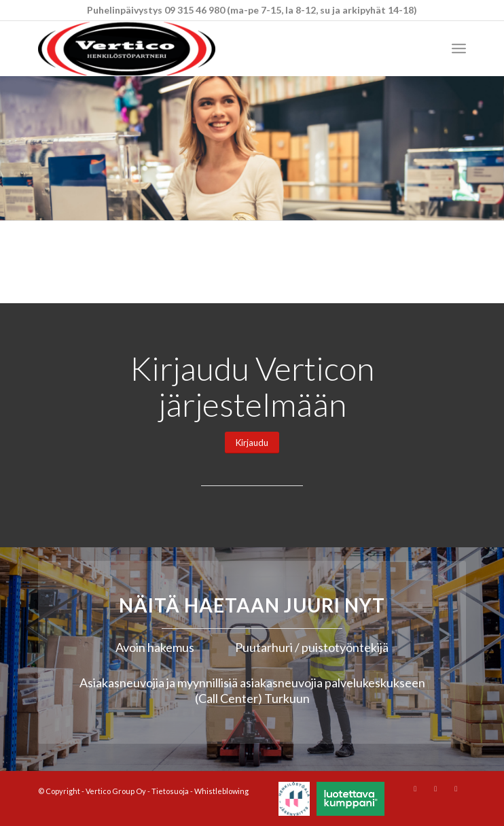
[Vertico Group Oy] (210, 48)
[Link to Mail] (456, 789)
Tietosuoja (170, 791)
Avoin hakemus (155, 647)
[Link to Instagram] (415, 789)
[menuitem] (459, 48)
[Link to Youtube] (435, 789)
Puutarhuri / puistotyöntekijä (312, 647)
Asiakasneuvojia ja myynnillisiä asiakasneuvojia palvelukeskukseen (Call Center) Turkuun (252, 690)
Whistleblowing (221, 791)
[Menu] (459, 48)
